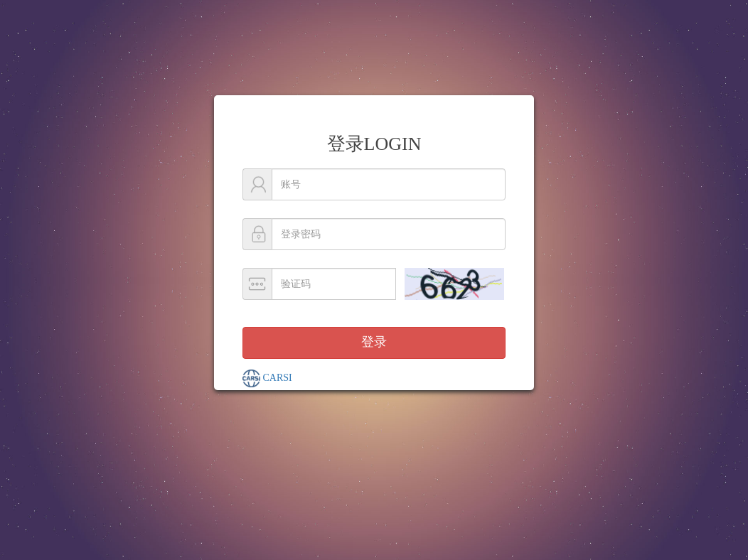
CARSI (267, 378)
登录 (374, 342)
